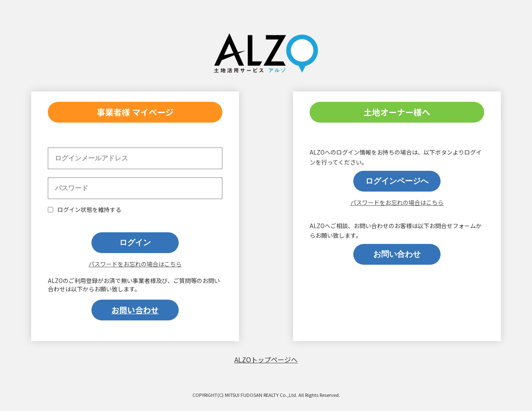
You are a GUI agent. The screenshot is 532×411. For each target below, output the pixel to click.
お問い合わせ (135, 310)
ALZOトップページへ (266, 359)
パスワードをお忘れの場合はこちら (135, 264)
